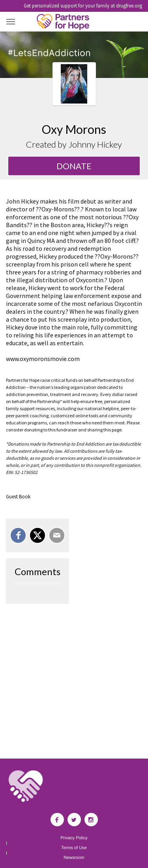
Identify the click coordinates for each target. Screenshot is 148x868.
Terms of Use (74, 848)
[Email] (57, 535)
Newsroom (74, 858)
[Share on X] (37, 535)
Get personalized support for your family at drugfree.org (83, 6)
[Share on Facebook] (18, 535)
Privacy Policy (74, 838)
